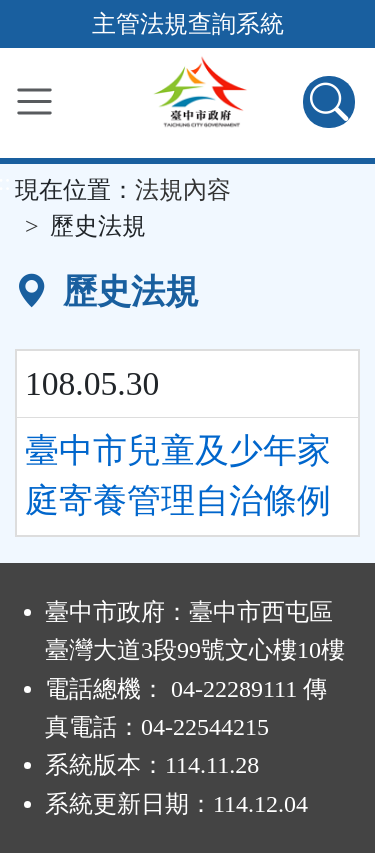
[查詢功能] (329, 102)
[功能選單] (34, 101)
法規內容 (183, 190)
